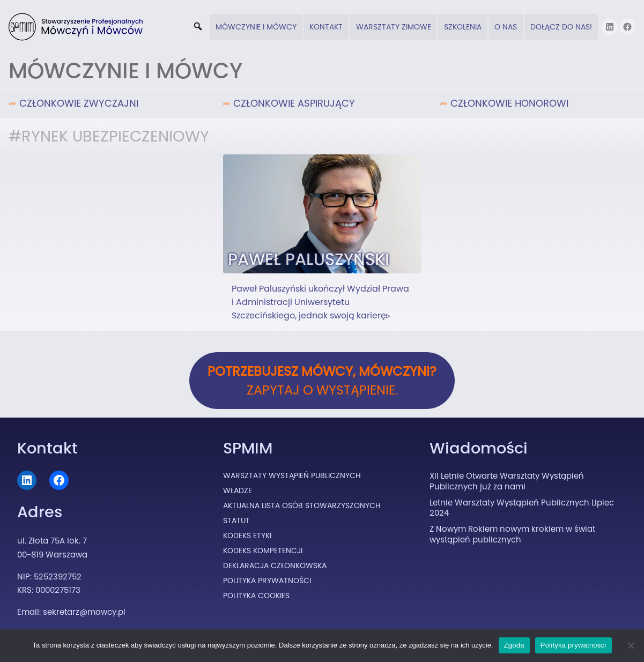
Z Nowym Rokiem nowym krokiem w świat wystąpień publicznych (512, 534)
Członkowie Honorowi (509, 103)
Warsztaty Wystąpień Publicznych (292, 475)
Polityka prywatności (573, 645)
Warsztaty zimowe (394, 27)
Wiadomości (479, 448)
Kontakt (326, 27)
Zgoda (514, 645)
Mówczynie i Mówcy (256, 27)
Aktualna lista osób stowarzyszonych (302, 505)
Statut (236, 520)
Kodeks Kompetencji (263, 551)
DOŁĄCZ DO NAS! (561, 27)
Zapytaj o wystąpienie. (322, 381)
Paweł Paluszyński (309, 259)
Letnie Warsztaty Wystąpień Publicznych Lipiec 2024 (522, 508)
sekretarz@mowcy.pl (84, 612)
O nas (506, 27)
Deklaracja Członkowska (275, 566)
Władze (238, 490)
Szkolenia (463, 27)
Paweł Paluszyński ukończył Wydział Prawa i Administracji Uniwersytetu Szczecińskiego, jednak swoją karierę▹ (320, 302)
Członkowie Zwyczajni (79, 103)
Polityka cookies (256, 596)
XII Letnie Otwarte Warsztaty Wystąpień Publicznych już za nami (507, 481)
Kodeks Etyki (247, 535)
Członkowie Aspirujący (294, 103)
